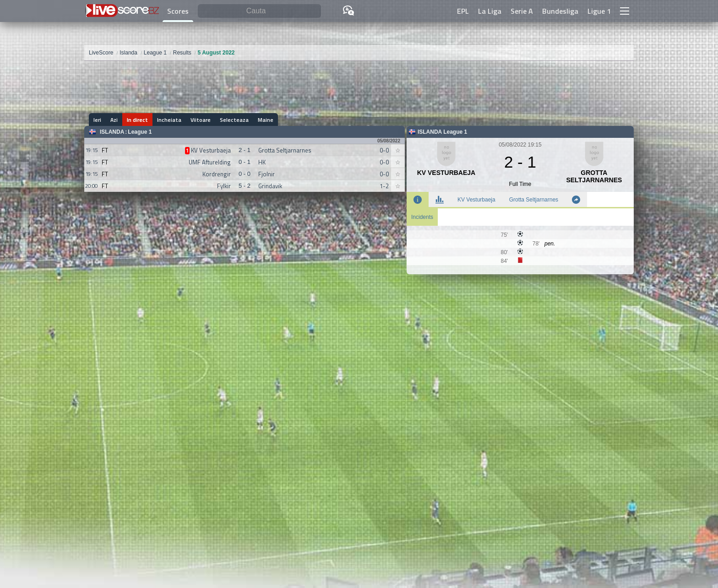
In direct (137, 120)
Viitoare (201, 120)
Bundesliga (560, 11)
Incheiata (169, 120)
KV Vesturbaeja (476, 200)
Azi (114, 120)
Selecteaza (234, 120)
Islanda (112, 132)
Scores (178, 11)
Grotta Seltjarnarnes (534, 200)
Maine (266, 120)
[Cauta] (259, 11)
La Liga (490, 11)
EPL (463, 11)
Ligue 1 (599, 11)
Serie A (522, 11)
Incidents (422, 217)
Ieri (97, 120)
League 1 (140, 132)
